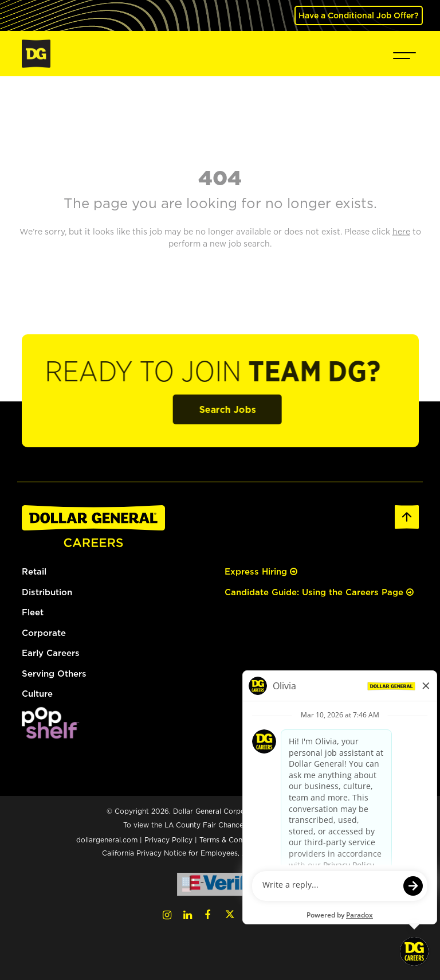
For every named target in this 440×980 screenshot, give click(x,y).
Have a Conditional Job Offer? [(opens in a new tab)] (359, 15)
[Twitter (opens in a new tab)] (230, 915)
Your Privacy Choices (318, 840)
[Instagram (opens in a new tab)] (167, 915)
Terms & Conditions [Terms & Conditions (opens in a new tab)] (232, 840)
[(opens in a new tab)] (50, 722)
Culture (37, 694)
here (310, 825)
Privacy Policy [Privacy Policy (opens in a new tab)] (168, 840)
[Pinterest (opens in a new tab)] (272, 915)
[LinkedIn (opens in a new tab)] (188, 915)
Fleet (33, 612)
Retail (34, 571)
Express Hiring (261, 571)
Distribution (47, 592)
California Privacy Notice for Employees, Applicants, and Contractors (220, 853)
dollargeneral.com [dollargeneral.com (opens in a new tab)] (107, 840)
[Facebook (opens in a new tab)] (207, 915)
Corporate (44, 633)
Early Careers (51, 653)
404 (220, 177)
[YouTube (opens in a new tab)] (252, 915)
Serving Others (54, 673)
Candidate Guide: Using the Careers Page (319, 592)
